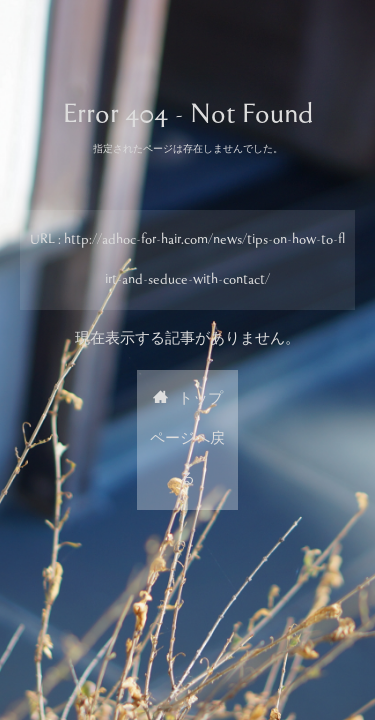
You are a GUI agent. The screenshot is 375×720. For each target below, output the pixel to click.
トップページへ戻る (187, 439)
